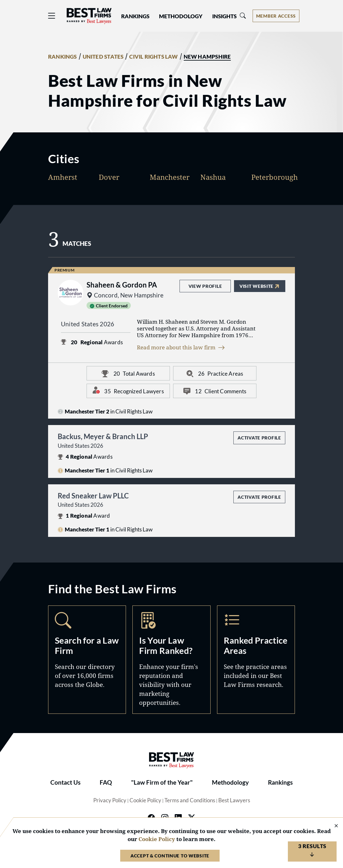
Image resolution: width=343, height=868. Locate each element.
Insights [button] (224, 16)
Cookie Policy (145, 800)
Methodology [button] (181, 16)
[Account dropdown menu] (276, 16)
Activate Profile (259, 438)
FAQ (106, 782)
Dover (109, 177)
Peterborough (275, 177)
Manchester (170, 177)
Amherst (63, 177)
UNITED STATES (103, 57)
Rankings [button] (135, 16)
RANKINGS (63, 57)
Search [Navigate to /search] (87, 660)
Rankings (280, 782)
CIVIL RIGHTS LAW (153, 57)
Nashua (213, 177)
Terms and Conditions (190, 800)
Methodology (230, 782)
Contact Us (65, 782)
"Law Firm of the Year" (162, 782)
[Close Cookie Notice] (332, 826)
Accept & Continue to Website (170, 856)
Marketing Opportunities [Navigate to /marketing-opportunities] (171, 660)
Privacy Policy (110, 800)
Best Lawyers (234, 800)
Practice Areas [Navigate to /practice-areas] (256, 660)
